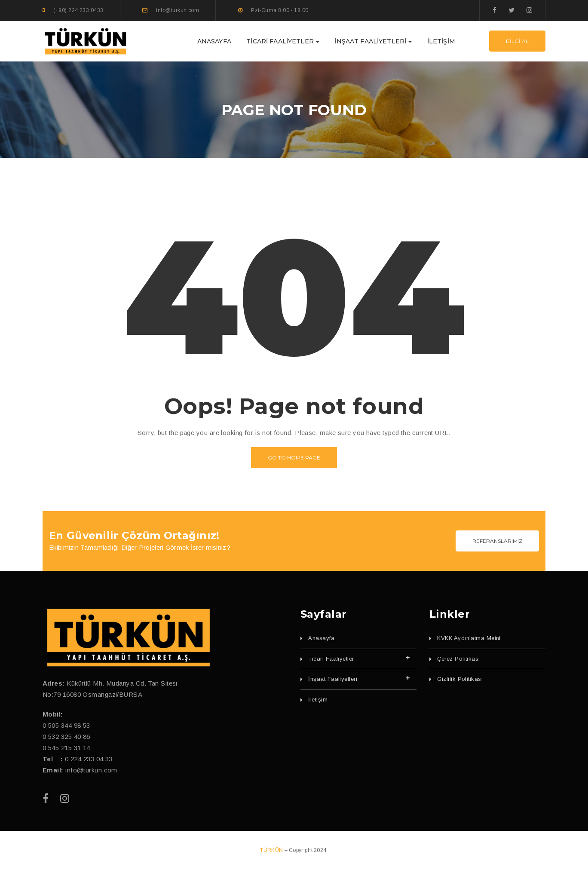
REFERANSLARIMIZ (497, 541)
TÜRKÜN (272, 850)
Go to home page (294, 458)
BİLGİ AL (517, 41)
